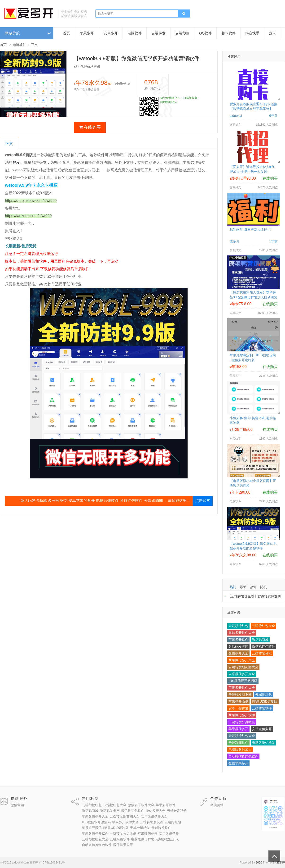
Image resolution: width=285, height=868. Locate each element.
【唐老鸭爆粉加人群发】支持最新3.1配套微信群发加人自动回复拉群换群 (253, 297)
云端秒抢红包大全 (242, 736)
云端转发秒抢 (262, 653)
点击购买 (203, 501)
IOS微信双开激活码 (243, 681)
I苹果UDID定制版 (265, 701)
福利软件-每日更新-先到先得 (251, 230)
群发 (16, 162)
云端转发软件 (262, 708)
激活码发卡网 (238, 646)
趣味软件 (228, 33)
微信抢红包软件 (263, 646)
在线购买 (90, 127)
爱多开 (281, 863)
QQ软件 (205, 33)
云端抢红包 (263, 695)
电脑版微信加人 (240, 750)
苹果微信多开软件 (242, 715)
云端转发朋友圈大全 (243, 667)
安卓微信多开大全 (242, 674)
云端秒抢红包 (238, 626)
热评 (253, 587)
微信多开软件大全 (242, 633)
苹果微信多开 (238, 729)
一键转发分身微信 (242, 722)
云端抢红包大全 (263, 626)
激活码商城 (260, 640)
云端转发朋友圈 (240, 695)
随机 (263, 587)
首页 (66, 33)
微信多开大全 (238, 653)
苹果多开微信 (238, 701)
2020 (259, 863)
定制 (273, 33)
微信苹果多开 (238, 763)
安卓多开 (111, 33)
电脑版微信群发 (263, 743)
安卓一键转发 (238, 708)
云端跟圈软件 (238, 743)
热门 (233, 587)
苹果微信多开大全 (242, 660)
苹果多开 (87, 33)
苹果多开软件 (238, 640)
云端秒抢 (182, 33)
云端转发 (158, 33)
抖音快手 (252, 33)
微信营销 (17, 805)
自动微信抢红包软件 (243, 756)
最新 (243, 587)
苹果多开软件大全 (242, 688)
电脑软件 (135, 33)
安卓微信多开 (262, 729)
